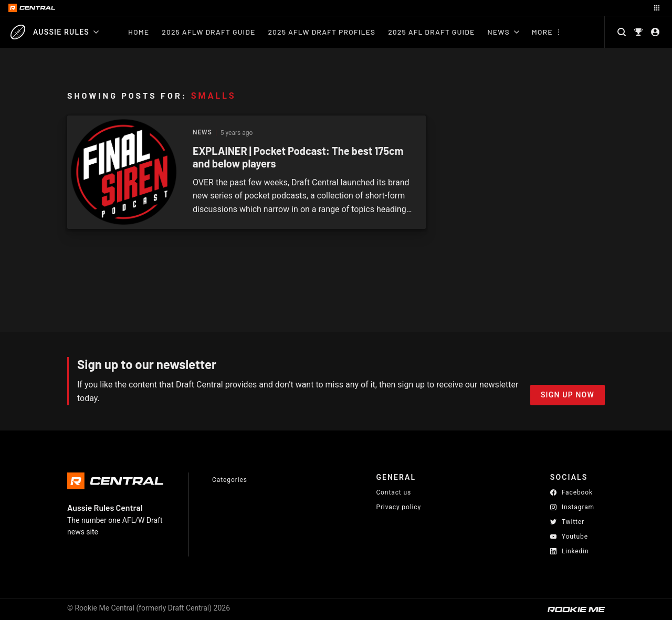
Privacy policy (398, 507)
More (542, 32)
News (503, 32)
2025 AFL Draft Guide (431, 32)
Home (139, 32)
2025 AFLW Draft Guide (208, 32)
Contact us (393, 492)
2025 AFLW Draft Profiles (322, 32)
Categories (230, 480)
